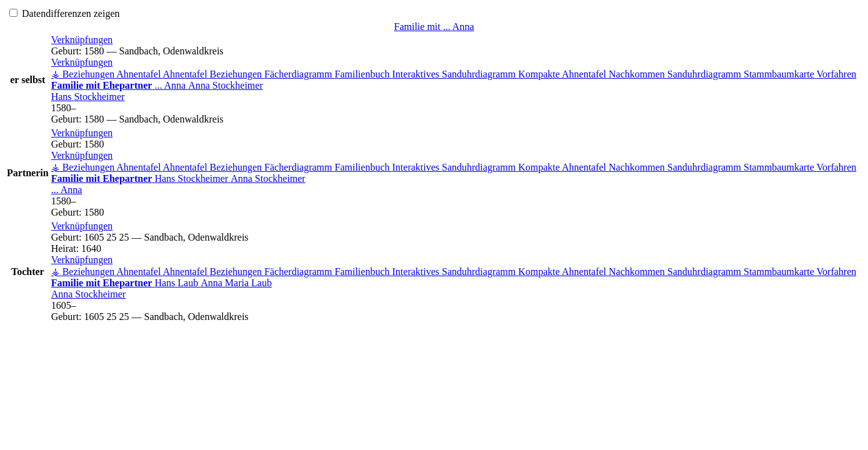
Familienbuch (364, 74)
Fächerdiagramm (299, 74)
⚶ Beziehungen (84, 74)
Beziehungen (237, 74)
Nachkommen (638, 74)
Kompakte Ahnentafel (563, 74)
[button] (82, 40)
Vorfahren (837, 74)
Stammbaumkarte (780, 74)
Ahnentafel (139, 74)
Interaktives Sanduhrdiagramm (456, 74)
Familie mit (434, 27)
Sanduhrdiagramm (706, 74)
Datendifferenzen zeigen (65, 13)
